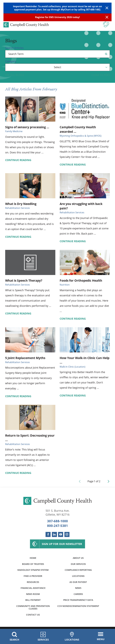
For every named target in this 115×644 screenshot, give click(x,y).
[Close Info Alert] (107, 17)
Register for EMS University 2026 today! (57, 17)
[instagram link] (67, 534)
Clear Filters (101, 75)
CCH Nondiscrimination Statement (78, 609)
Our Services (78, 564)
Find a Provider (33, 577)
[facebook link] (48, 534)
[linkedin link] (54, 534)
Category (11, 61)
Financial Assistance (33, 589)
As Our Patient (78, 583)
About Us (78, 558)
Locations (78, 577)
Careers (78, 595)
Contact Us (33, 616)
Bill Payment (33, 601)
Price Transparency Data (78, 601)
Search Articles (14, 48)
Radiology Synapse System (33, 570)
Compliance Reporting (78, 570)
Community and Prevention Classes (33, 609)
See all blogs (15, 75)
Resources (33, 583)
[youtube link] (61, 534)
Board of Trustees (33, 564)
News (78, 589)
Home (33, 558)
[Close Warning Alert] (107, 8)
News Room (33, 595)
